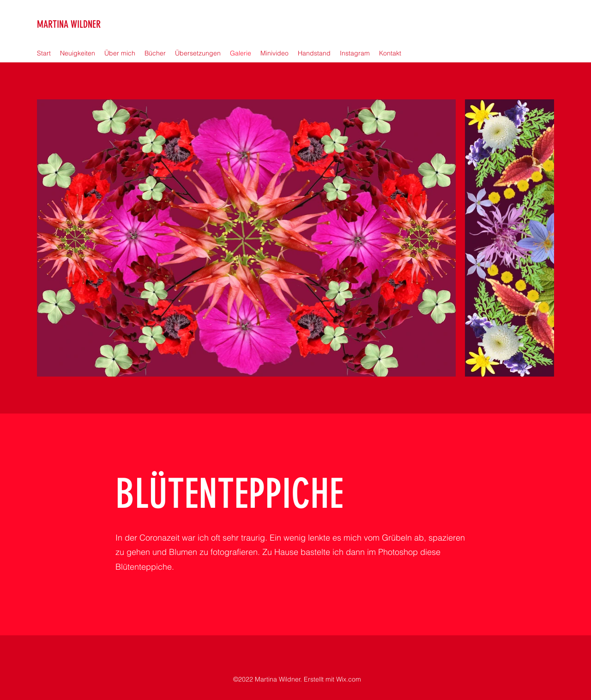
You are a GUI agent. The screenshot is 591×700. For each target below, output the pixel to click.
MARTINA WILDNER (69, 24)
